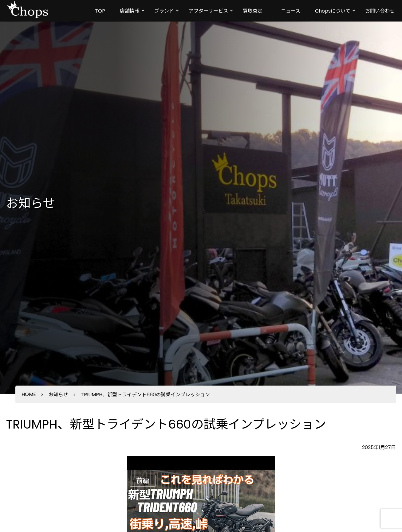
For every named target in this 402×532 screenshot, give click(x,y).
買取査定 (253, 11)
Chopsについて (333, 11)
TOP (100, 11)
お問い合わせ (380, 11)
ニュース (291, 11)
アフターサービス (208, 11)
